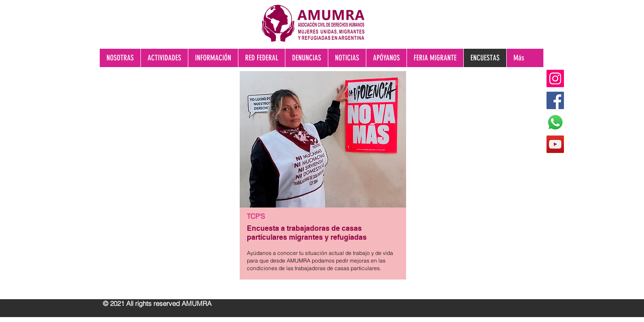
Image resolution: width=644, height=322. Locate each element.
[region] (322, 183)
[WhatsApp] (555, 122)
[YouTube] (555, 144)
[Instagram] (555, 78)
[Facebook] (555, 100)
